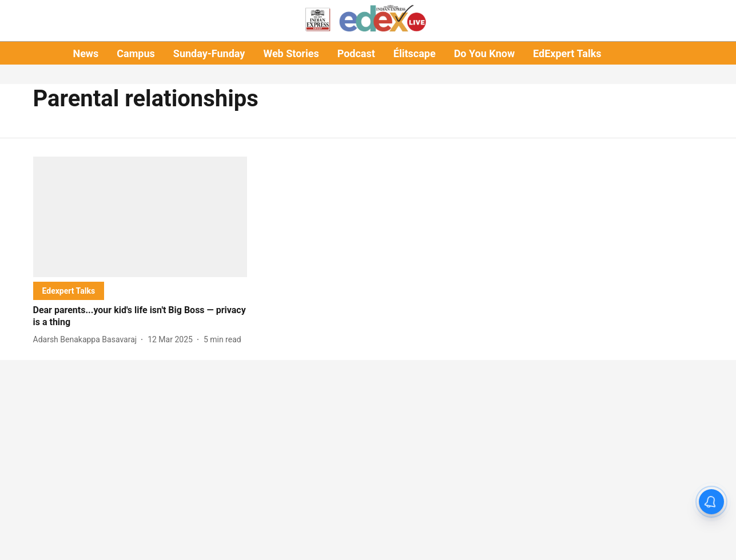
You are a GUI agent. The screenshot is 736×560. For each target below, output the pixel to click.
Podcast (356, 53)
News (85, 53)
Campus (136, 53)
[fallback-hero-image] (140, 217)
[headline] (140, 317)
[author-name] (87, 340)
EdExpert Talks (567, 53)
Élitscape (415, 53)
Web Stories (291, 53)
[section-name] (69, 291)
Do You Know (484, 53)
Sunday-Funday (209, 53)
